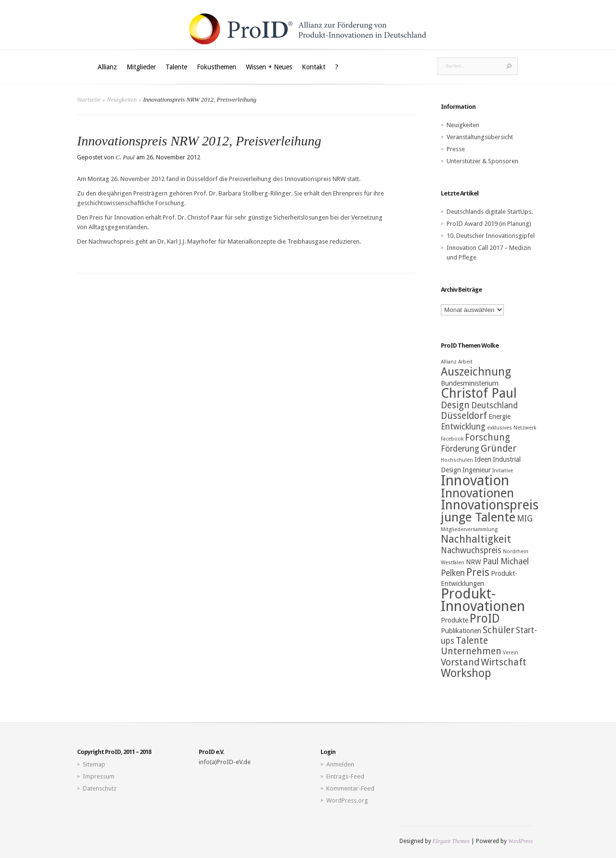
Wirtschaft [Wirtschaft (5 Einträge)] (504, 662)
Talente (176, 67)
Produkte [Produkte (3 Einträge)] (455, 620)
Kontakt (314, 67)
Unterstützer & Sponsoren (482, 161)
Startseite (89, 99)
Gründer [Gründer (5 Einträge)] (499, 448)
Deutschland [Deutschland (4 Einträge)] (494, 405)
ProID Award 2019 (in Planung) (489, 224)
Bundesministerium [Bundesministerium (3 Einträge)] (470, 383)
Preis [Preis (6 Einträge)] (478, 572)
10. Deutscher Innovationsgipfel (491, 236)
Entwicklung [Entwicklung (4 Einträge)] (463, 427)
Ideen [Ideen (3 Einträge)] (483, 459)
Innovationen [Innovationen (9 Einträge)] (477, 493)
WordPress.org (347, 800)
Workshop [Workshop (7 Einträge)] (466, 673)
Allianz (107, 67)
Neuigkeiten (122, 99)
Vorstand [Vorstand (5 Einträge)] (460, 662)
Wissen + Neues (269, 67)
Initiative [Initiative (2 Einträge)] (503, 471)
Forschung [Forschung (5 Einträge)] (488, 437)
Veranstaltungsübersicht (480, 137)
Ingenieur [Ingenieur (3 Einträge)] (477, 470)
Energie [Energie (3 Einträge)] (500, 416)
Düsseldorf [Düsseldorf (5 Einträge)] (464, 416)
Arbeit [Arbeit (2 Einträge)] (465, 362)
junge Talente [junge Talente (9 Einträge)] (478, 517)
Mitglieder (141, 67)
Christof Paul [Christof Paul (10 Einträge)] (479, 393)
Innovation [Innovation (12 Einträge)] (475, 481)
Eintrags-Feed (345, 776)
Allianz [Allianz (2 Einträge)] (449, 362)
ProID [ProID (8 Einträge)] (485, 618)
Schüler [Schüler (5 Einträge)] (499, 630)
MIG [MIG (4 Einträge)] (525, 519)
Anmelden (340, 764)
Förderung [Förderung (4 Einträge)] (460, 449)
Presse (456, 149)
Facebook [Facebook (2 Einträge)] (452, 439)
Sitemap (94, 764)
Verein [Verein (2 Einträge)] (511, 653)
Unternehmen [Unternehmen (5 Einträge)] (471, 651)
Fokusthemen (217, 67)
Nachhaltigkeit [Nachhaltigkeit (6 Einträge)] (476, 539)
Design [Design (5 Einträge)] (455, 405)
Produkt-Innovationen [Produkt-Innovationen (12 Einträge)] (483, 600)
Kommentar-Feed (350, 788)
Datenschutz (100, 788)
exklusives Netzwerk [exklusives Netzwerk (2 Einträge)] (512, 428)
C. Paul (125, 157)
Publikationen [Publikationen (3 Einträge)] (461, 631)
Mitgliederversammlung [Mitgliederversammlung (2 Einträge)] (469, 529)
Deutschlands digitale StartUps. (490, 212)
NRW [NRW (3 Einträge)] (474, 562)
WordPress (520, 841)
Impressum (99, 776)
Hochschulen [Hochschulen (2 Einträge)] (457, 460)
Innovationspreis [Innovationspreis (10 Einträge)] (490, 505)
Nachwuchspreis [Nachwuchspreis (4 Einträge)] (471, 550)
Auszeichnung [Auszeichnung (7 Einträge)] (476, 372)
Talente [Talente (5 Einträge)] (472, 641)
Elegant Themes (451, 841)
